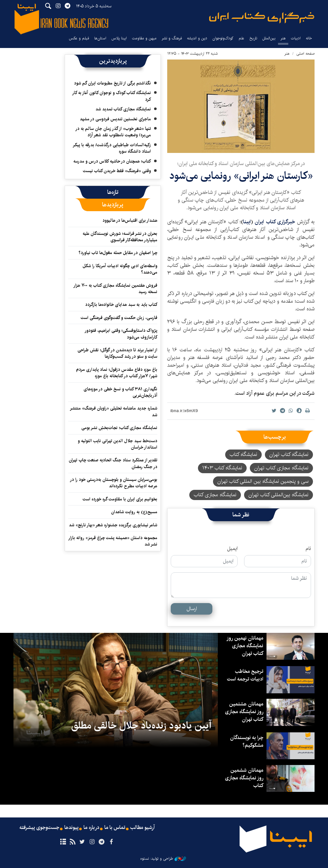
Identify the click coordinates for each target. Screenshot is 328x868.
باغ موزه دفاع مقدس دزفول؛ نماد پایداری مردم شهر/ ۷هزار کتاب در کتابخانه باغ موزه (117, 373)
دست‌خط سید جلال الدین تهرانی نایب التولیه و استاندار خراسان (118, 444)
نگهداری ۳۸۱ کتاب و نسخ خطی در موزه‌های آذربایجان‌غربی (120, 392)
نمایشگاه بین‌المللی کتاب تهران (279, 495)
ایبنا (262, 18)
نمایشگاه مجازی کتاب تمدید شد (123, 109)
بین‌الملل (269, 38)
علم (242, 38)
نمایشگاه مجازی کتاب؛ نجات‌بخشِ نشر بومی (119, 428)
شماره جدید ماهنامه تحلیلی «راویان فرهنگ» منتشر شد (114, 411)
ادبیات (296, 38)
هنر (283, 38)
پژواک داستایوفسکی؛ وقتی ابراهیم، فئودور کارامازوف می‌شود (121, 334)
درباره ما (91, 828)
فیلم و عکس (79, 38)
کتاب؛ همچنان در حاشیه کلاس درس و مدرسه (112, 161)
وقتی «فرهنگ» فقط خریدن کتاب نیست (117, 171)
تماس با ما (115, 828)
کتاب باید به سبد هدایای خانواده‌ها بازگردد (121, 305)
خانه (309, 38)
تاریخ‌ (253, 38)
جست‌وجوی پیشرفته (39, 828)
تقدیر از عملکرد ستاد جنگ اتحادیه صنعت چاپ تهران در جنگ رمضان (113, 463)
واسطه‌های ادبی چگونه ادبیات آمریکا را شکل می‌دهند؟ (120, 269)
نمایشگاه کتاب (243, 454)
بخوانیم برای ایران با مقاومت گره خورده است (120, 499)
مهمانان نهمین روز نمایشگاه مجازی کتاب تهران (245, 646)
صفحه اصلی (305, 54)
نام (308, 549)
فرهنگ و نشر (172, 38)
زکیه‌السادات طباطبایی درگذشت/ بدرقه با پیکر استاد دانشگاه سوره (112, 148)
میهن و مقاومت (144, 38)
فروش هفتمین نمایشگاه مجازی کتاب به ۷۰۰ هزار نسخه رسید (115, 289)
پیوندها (71, 828)
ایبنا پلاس (119, 38)
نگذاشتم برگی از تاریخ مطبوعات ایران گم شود (112, 83)
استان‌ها (100, 38)
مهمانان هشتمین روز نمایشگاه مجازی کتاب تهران (244, 712)
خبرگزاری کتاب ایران (275, 222)
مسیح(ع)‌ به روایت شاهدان (134, 512)
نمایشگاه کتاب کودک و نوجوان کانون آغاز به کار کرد (111, 96)
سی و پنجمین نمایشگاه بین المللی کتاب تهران (263, 481)
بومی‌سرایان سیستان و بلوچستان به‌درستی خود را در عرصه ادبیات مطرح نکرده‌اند (114, 483)
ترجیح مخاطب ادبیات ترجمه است (245, 675)
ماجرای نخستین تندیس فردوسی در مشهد (115, 119)
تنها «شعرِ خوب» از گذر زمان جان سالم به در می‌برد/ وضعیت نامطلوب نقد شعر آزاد (113, 132)
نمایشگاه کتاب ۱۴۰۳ (222, 468)
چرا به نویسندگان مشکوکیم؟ (247, 741)
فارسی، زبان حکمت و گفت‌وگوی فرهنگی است (119, 318)
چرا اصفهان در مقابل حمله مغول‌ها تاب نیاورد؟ (118, 253)
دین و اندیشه (197, 38)
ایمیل (232, 549)
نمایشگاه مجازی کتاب (215, 495)
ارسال (192, 609)
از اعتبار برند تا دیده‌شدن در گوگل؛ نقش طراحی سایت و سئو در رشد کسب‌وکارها (117, 353)
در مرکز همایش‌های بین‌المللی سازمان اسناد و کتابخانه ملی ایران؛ (241, 164)
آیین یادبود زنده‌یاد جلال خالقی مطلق (141, 726)
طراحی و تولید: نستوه (163, 859)
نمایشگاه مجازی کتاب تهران (281, 468)
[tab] (113, 192)
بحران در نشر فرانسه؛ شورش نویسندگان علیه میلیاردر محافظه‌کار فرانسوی (120, 237)
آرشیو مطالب (143, 828)
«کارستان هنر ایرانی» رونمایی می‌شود (241, 176)
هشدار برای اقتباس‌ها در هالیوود (130, 220)
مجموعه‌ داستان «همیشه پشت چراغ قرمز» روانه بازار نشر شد (113, 541)
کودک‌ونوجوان (223, 38)
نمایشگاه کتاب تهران (289, 454)
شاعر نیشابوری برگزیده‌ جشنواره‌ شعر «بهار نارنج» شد (113, 525)
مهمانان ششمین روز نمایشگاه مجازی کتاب (244, 778)
